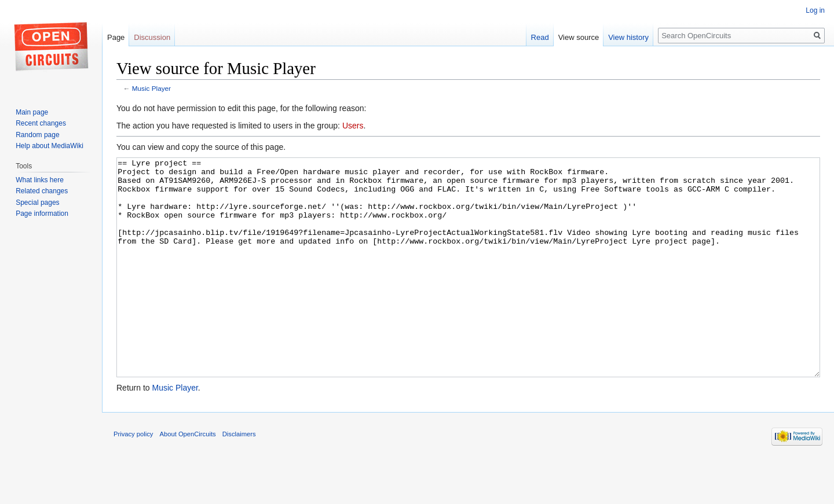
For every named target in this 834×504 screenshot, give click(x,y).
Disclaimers (239, 477)
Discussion (152, 37)
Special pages (37, 203)
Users (353, 126)
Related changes (42, 191)
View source (579, 37)
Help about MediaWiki (50, 146)
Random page (37, 135)
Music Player (151, 88)
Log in (815, 10)
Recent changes (41, 123)
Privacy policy (133, 477)
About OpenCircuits (188, 477)
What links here (40, 180)
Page (116, 37)
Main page (32, 112)
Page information (42, 214)
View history (628, 37)
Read (540, 37)
